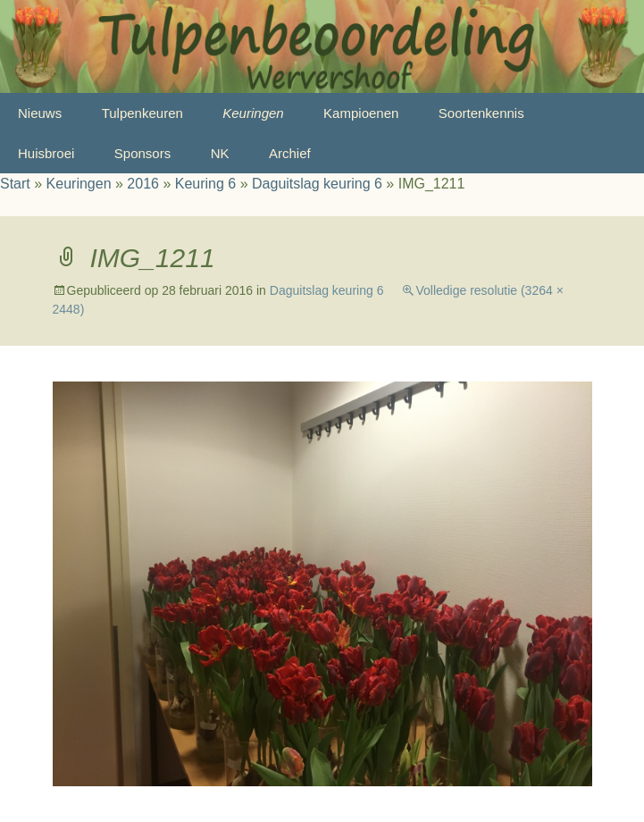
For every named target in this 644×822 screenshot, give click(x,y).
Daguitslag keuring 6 (317, 184)
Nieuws (40, 113)
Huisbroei (46, 153)
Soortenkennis (481, 113)
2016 (143, 184)
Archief (290, 153)
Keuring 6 (206, 184)
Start (15, 184)
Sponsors (142, 153)
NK (220, 153)
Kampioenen (361, 113)
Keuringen (253, 113)
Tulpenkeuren (142, 113)
